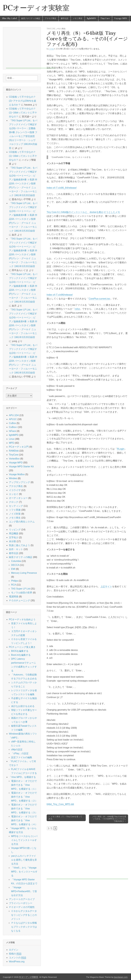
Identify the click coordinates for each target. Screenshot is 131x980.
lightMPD (92, 18)
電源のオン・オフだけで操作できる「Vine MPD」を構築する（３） (24, 809)
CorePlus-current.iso (99, 299)
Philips (15, 581)
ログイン (14, 950)
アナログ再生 (51, 18)
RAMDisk (14, 451)
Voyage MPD (121, 18)
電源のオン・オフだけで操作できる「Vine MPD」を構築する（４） (24, 820)
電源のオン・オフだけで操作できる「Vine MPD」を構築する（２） (24, 797)
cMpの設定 (17, 749)
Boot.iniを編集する (21, 655)
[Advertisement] (87, 855)
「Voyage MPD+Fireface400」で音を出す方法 (24, 891)
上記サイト (106, 586)
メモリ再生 (78, 18)
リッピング (15, 530)
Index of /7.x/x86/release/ (60, 295)
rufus (77, 309)
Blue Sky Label (10, 18)
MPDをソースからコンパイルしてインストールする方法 (24, 840)
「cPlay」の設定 (20, 753)
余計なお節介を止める (23, 706)
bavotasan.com (121, 977)
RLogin (121, 449)
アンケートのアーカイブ (22, 899)
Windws (13, 478)
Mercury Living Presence (24, 573)
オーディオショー (18, 498)
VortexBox (14, 459)
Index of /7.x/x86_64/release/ (62, 188)
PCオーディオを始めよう (22, 619)
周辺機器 (14, 533)
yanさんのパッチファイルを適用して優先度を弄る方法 (24, 860)
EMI (13, 569)
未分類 (12, 541)
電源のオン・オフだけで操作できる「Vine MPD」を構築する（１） (24, 785)
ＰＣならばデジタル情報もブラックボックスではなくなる (24, 927)
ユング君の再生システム (22, 522)
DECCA (15, 565)
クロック (14, 502)
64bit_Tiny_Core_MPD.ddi (60, 804)
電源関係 (14, 597)
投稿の (15, 954)
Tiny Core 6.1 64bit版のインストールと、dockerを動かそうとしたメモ (83, 212)
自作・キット (16, 549)
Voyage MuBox (17, 474)
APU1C (13, 419)
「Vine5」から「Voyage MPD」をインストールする (24, 872)
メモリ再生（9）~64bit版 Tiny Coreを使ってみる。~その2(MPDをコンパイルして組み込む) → (109, 819)
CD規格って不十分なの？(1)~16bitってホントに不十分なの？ (23, 113)
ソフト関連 (15, 510)
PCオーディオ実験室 (36, 8)
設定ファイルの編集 (22, 757)
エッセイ (14, 494)
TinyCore (105, 18)
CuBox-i (13, 427)
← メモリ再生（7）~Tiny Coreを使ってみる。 (65, 818)
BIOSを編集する (20, 651)
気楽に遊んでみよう (19, 545)
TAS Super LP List (21, 589)
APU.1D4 (14, 415)
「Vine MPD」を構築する (22, 777)
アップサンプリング (19, 482)
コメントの (17, 958)
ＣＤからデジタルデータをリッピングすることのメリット (24, 915)
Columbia (16, 561)
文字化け (14, 537)
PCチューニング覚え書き (22, 647)
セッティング (16, 506)
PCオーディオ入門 (19, 447)
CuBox (12, 423)
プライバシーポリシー (21, 903)
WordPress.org (17, 962)
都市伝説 (65, 18)
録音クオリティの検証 (31, 18)
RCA (14, 585)
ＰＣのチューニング (19, 600)
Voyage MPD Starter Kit (21, 467)
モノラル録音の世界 (22, 593)
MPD (12, 443)
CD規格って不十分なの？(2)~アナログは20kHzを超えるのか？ (23, 101)
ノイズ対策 (15, 514)
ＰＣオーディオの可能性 (22, 907)
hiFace (12, 431)
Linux (12, 439)
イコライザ (15, 490)
